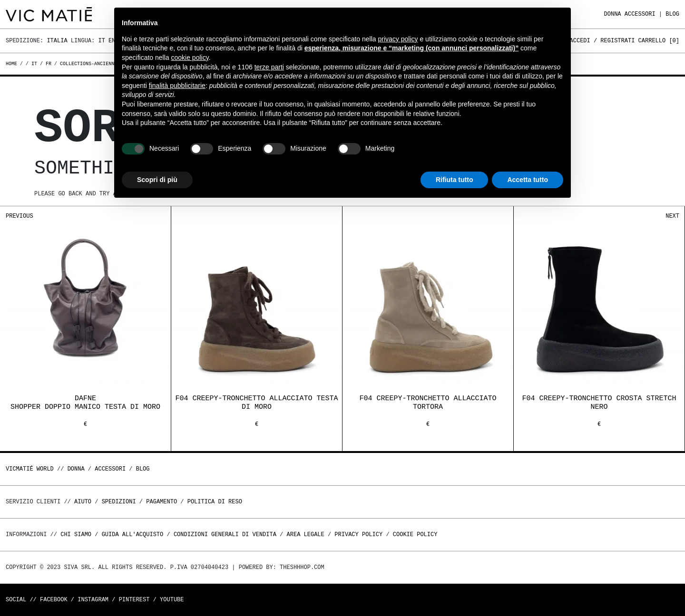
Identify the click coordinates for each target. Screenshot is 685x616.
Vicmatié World (30, 469)
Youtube (172, 600)
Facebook (54, 600)
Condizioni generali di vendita (225, 534)
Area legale (305, 534)
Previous (20, 216)
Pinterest (134, 600)
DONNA (613, 14)
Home (13, 64)
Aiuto (83, 502)
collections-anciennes (90, 64)
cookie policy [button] (190, 58)
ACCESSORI (640, 14)
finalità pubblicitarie (177, 86)
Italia (57, 41)
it (34, 64)
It (101, 41)
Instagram (93, 600)
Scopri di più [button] (157, 180)
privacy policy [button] (398, 39)
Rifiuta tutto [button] (455, 180)
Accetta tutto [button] (528, 180)
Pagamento (161, 502)
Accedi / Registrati (602, 41)
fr (49, 64)
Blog (672, 14)
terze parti (269, 67)
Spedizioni (119, 502)
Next (672, 216)
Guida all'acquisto (133, 534)
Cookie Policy (415, 534)
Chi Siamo (76, 534)
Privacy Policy (358, 534)
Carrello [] (659, 41)
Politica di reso (215, 502)
